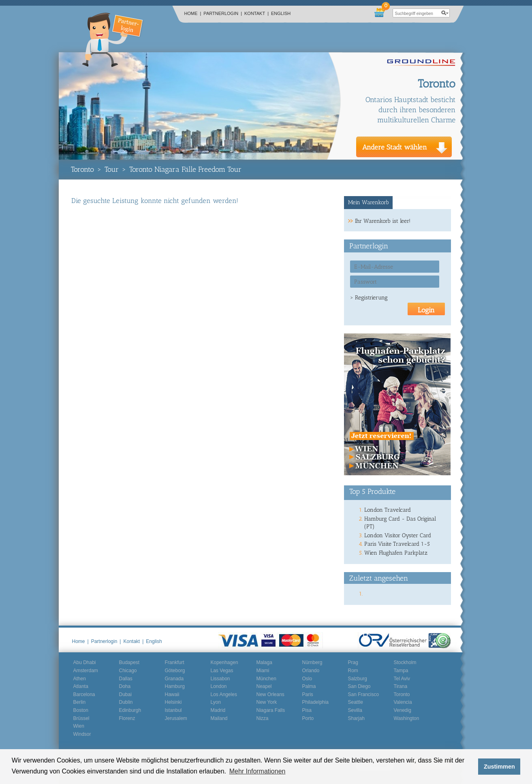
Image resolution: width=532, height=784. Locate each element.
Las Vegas (222, 671)
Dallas (126, 679)
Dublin (126, 702)
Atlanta (81, 686)
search (445, 13)
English (281, 13)
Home (193, 13)
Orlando (311, 671)
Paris (308, 694)
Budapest (129, 662)
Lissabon (220, 679)
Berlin (80, 702)
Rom (353, 671)
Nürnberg (312, 662)
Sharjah (356, 718)
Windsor (82, 734)
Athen (80, 679)
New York (267, 702)
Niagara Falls (271, 710)
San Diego (359, 686)
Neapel (264, 686)
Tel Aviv (402, 679)
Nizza (263, 718)
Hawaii (172, 694)
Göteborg (175, 671)
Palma (309, 686)
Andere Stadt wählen (395, 147)
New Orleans (270, 694)
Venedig (403, 710)
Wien (79, 726)
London (219, 686)
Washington (407, 718)
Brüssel (81, 718)
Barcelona (84, 694)
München (266, 679)
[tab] (369, 203)
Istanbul (173, 710)
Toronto (82, 169)
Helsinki (173, 702)
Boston (81, 710)
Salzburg (358, 679)
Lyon (216, 702)
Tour (112, 169)
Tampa (401, 671)
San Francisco (364, 694)
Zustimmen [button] (499, 767)
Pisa (307, 710)
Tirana (401, 686)
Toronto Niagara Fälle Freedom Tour (185, 169)
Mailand (219, 718)
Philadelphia (315, 702)
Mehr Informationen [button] (257, 771)
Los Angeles (224, 694)
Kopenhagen (224, 662)
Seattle (356, 702)
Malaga (264, 662)
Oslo (307, 679)
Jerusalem (176, 718)
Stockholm (405, 662)
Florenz (127, 718)
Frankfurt (175, 662)
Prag (353, 662)
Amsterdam (86, 671)
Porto (308, 718)
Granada (174, 679)
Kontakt (256, 13)
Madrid (218, 710)
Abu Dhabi (85, 662)
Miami (263, 671)
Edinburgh (130, 710)
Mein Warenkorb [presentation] (369, 202)
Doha (125, 686)
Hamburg (175, 686)
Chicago (128, 671)
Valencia (403, 702)
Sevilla (355, 710)
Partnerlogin (223, 13)
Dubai (125, 694)
